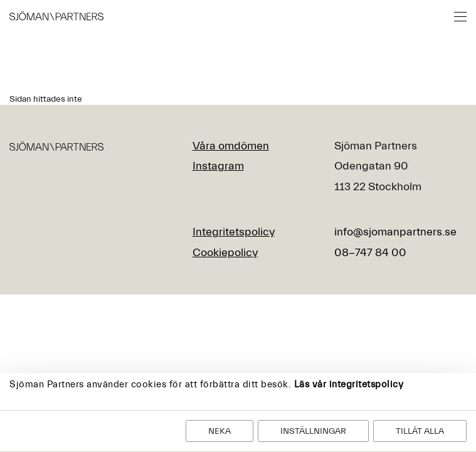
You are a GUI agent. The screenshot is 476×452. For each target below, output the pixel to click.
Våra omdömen (231, 146)
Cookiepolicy (225, 253)
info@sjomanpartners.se (395, 232)
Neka (219, 431)
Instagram (218, 166)
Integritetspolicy (234, 232)
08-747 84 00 (370, 253)
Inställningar (313, 431)
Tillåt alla (420, 431)
